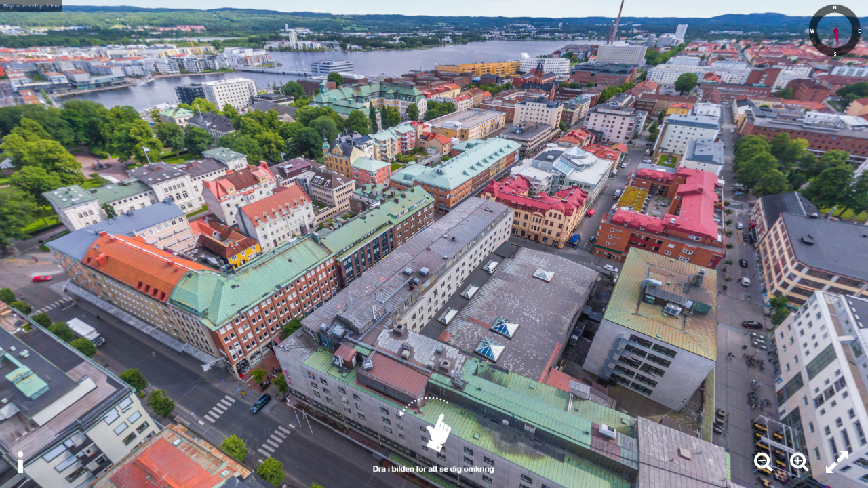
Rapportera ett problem (31, 6)
